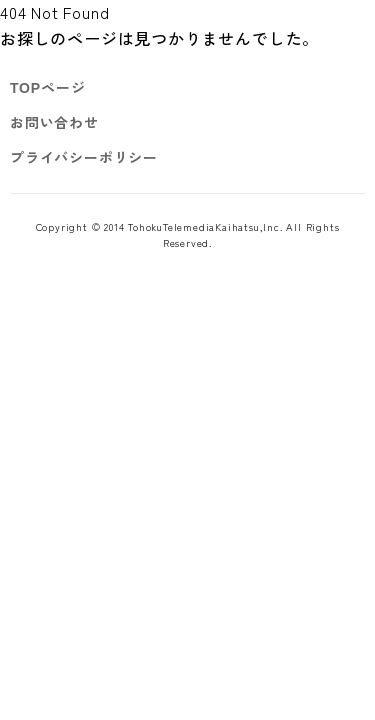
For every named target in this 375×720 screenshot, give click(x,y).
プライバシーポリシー (84, 157)
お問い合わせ (54, 122)
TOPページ (47, 87)
